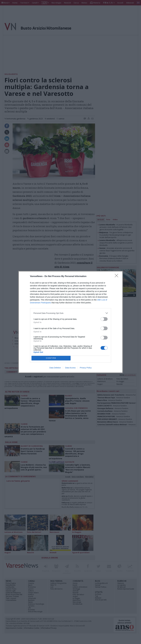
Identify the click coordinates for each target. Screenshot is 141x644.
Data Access (70, 368)
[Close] (117, 276)
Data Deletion (55, 368)
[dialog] (71, 322)
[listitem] (71, 313)
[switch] (104, 319)
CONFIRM (51, 358)
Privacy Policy (86, 368)
